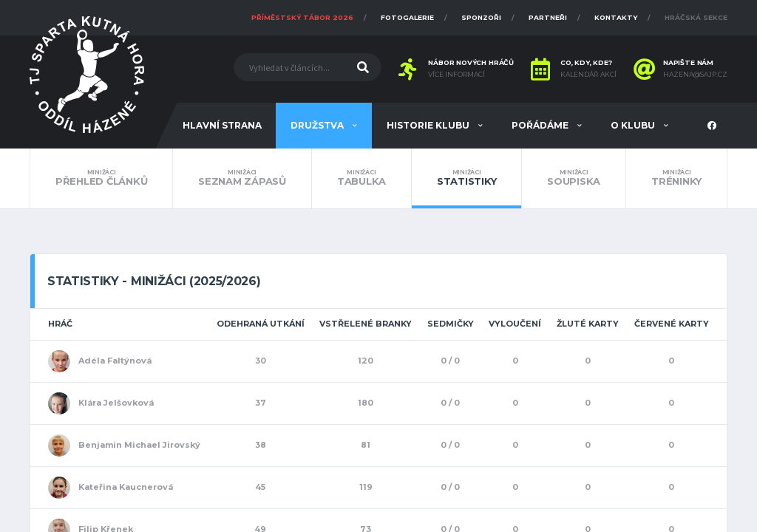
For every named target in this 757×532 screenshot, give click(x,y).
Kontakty (616, 17)
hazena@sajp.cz (695, 75)
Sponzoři (481, 17)
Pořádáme (541, 125)
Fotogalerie (407, 17)
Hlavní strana (222, 125)
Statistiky (466, 178)
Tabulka (361, 178)
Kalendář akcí (588, 75)
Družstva (318, 125)
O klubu (634, 125)
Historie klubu (429, 125)
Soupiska (574, 178)
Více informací (456, 75)
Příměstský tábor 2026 (302, 17)
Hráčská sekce (696, 17)
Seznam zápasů (242, 178)
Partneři (548, 17)
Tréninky (676, 178)
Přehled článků (101, 178)
